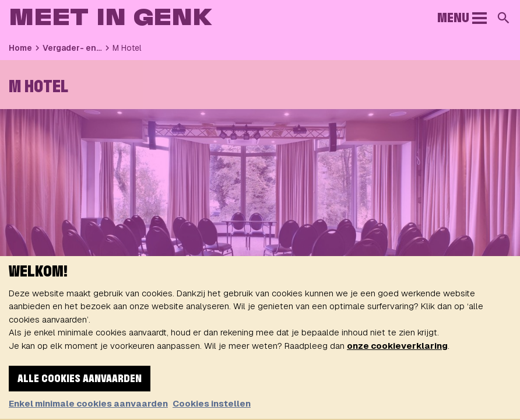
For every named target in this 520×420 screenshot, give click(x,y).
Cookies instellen (212, 403)
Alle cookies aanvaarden (80, 379)
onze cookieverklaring (397, 346)
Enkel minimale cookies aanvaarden (88, 403)
